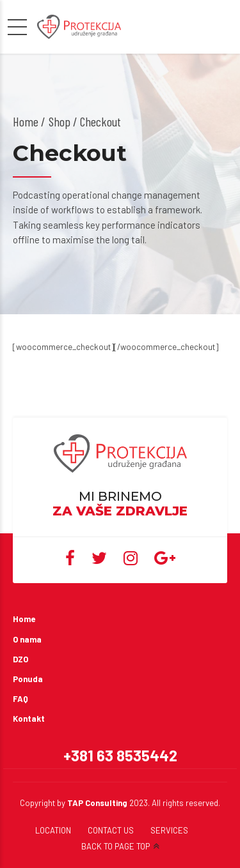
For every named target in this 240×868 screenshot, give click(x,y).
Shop (60, 121)
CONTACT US (111, 830)
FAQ (20, 699)
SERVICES (169, 830)
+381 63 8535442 (120, 755)
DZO (20, 659)
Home (26, 121)
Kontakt (29, 719)
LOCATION (53, 830)
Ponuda (28, 679)
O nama (27, 639)
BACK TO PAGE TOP (116, 846)
